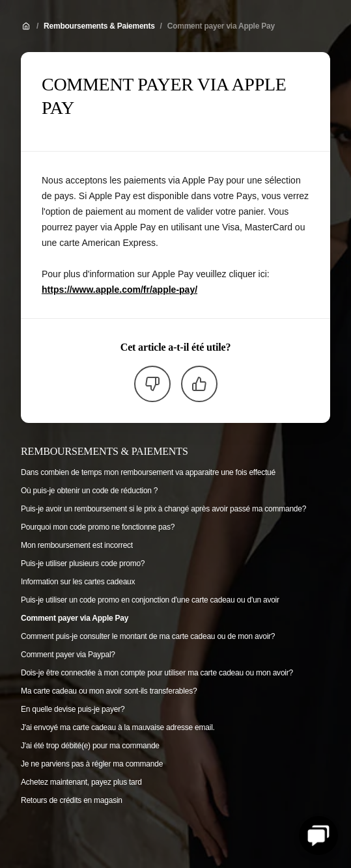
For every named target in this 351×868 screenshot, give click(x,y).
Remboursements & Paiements (99, 26)
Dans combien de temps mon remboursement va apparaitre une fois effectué (148, 472)
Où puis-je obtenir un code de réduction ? (89, 491)
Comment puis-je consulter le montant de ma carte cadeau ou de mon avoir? (148, 636)
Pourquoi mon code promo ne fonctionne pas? (98, 527)
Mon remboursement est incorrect (77, 545)
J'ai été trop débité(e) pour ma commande (90, 746)
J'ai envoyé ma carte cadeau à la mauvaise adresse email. (118, 727)
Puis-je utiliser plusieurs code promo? (83, 563)
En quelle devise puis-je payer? (73, 709)
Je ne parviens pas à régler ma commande (92, 764)
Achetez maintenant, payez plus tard (81, 782)
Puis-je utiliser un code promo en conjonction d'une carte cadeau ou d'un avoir (150, 600)
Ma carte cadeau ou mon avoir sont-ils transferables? (109, 691)
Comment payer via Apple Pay (221, 26)
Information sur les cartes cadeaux (78, 582)
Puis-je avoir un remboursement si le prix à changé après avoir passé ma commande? (163, 509)
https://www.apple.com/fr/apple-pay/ (119, 290)
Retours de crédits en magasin (72, 800)
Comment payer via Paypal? (68, 655)
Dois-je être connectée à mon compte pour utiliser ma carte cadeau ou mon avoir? (157, 673)
